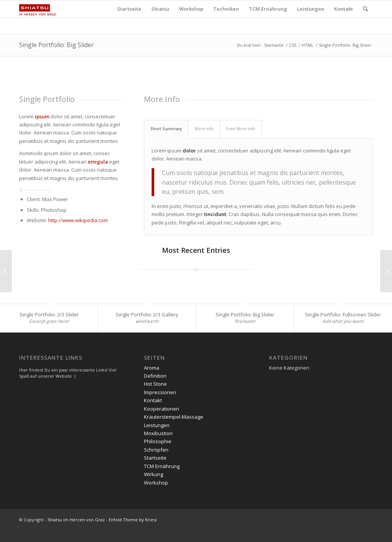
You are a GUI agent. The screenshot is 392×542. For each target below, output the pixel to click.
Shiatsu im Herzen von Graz (76, 520)
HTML (308, 45)
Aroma (152, 368)
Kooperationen (162, 409)
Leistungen (157, 425)
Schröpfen (156, 450)
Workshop (156, 483)
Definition (155, 376)
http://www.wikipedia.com (78, 220)
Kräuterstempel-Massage (174, 417)
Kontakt (153, 400)
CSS (293, 45)
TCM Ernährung (162, 466)
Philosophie (158, 441)
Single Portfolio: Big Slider (56, 45)
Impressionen (160, 392)
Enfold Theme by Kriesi (133, 520)
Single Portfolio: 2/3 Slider (49, 314)
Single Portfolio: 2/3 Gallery (147, 314)
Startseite (274, 45)
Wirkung (154, 474)
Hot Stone (155, 384)
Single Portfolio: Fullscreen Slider (343, 314)
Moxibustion (158, 433)
